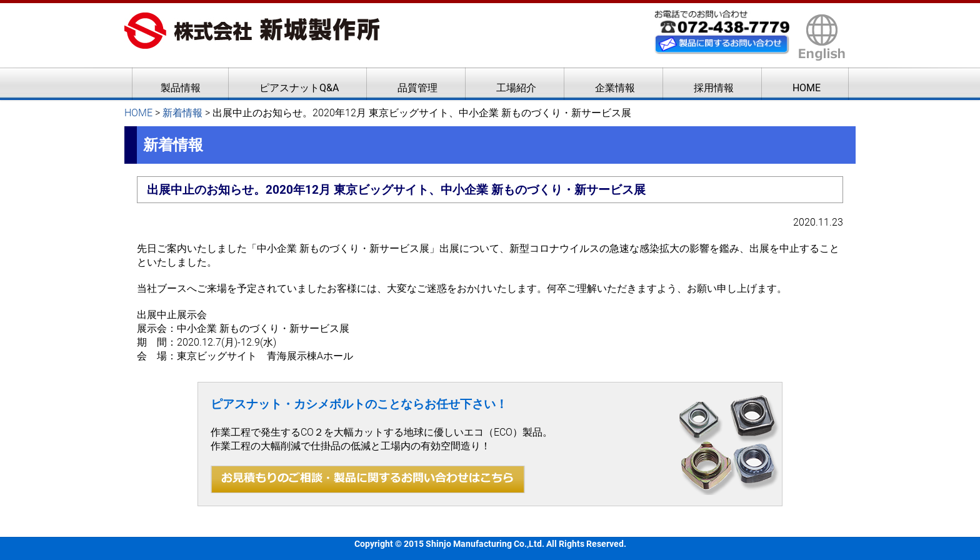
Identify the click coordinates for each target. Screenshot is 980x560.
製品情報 (181, 88)
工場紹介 (516, 88)
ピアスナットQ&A (299, 88)
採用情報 (714, 88)
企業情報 (615, 88)
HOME (807, 88)
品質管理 (417, 88)
